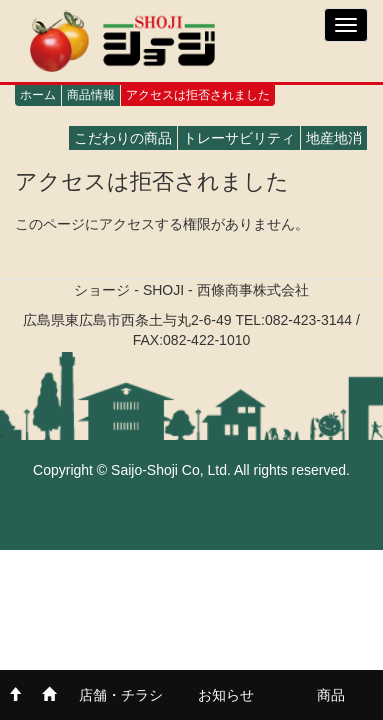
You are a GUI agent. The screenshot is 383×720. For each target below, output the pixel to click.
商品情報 (91, 95)
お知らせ (226, 695)
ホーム (38, 95)
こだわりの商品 (123, 138)
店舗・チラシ (121, 695)
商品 (331, 695)
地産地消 (334, 138)
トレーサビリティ (239, 138)
